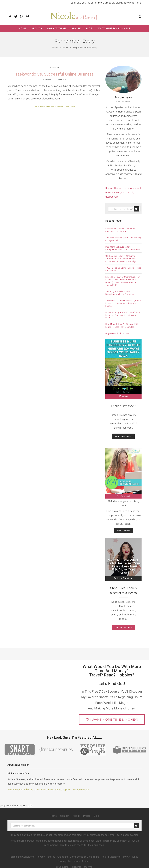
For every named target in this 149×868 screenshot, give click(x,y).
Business (54, 67)
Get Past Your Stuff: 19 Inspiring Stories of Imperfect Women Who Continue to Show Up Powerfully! (121, 259)
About (36, 29)
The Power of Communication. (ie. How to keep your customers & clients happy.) (123, 303)
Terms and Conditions (22, 857)
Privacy (41, 857)
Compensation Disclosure (85, 857)
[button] (140, 17)
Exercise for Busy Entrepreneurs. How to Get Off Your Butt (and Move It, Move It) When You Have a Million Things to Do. (123, 281)
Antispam (63, 857)
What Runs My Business (114, 29)
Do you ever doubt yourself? (118, 334)
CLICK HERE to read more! (127, 3)
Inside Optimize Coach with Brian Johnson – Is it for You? (121, 230)
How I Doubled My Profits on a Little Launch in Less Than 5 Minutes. (122, 326)
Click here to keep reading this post (54, 107)
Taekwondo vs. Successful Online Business (54, 74)
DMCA (127, 857)
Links (135, 857)
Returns (51, 857)
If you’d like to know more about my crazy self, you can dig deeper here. (123, 193)
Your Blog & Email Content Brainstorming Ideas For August (120, 293)
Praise (76, 29)
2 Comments (61, 80)
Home (23, 29)
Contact (65, 816)
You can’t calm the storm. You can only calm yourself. (123, 239)
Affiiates (87, 861)
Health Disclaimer (111, 857)
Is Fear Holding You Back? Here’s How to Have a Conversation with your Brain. (123, 315)
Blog (89, 29)
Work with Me (57, 29)
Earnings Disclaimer (69, 861)
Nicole (48, 80)
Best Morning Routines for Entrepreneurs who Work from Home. (123, 248)
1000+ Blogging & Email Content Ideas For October (123, 269)
